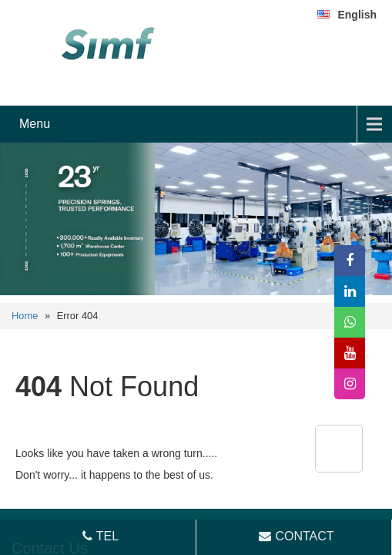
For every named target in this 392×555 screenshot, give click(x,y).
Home (25, 316)
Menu (35, 124)
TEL (99, 536)
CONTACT (295, 536)
